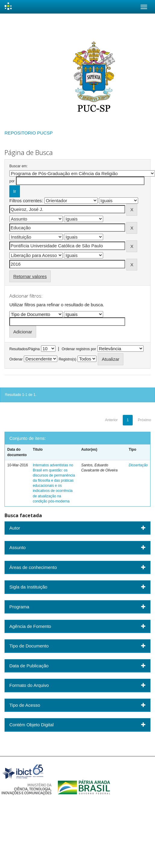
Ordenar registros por (79, 349)
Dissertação (138, 465)
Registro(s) (67, 359)
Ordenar (16, 359)
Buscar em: (19, 166)
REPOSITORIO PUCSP (29, 133)
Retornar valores (30, 276)
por (12, 181)
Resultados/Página (25, 349)
